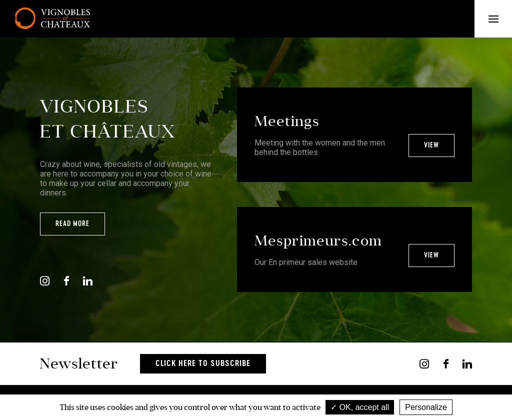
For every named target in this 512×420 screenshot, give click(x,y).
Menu (500, 19)
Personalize (426, 407)
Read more (72, 224)
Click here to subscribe (203, 364)
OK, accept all (360, 407)
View (431, 145)
